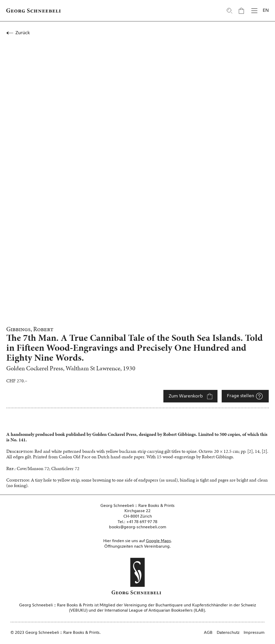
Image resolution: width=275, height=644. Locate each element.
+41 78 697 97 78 (142, 522)
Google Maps (158, 541)
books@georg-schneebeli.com (138, 527)
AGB (208, 633)
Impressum (254, 633)
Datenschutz (228, 633)
